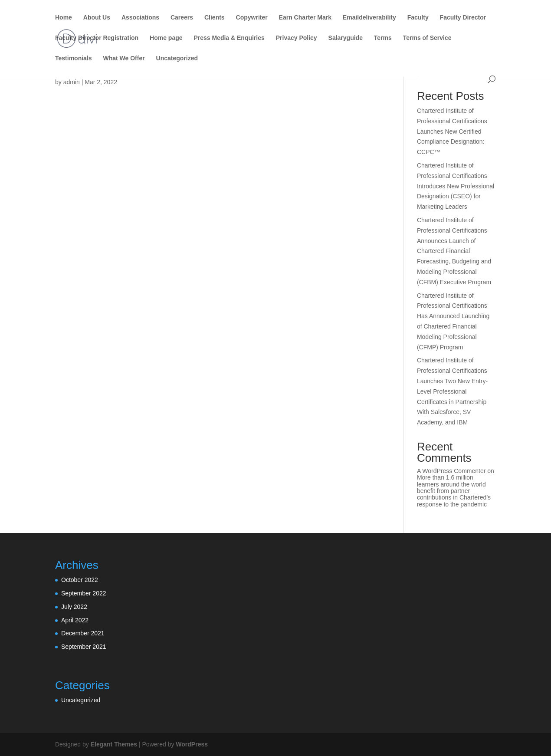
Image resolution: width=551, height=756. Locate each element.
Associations (140, 18)
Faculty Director (463, 18)
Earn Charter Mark (305, 18)
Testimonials (74, 58)
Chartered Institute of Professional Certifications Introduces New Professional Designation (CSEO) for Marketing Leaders (456, 186)
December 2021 (83, 633)
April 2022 (75, 620)
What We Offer (124, 58)
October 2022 (80, 580)
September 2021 (84, 647)
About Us (97, 18)
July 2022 (74, 607)
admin (72, 82)
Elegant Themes (114, 744)
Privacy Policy (297, 38)
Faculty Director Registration (97, 38)
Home (64, 18)
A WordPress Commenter (451, 471)
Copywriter (252, 18)
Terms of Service (427, 38)
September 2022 (84, 593)
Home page (166, 38)
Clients (215, 18)
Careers (182, 18)
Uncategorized (177, 58)
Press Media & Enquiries (229, 38)
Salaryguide (346, 38)
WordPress (192, 744)
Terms (383, 38)
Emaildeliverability (369, 18)
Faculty (418, 18)
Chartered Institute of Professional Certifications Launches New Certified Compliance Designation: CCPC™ (452, 131)
